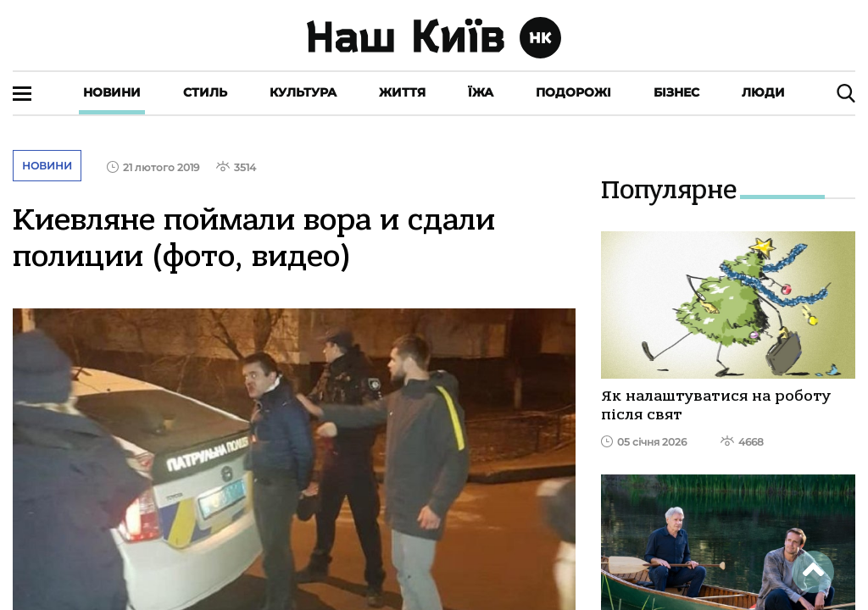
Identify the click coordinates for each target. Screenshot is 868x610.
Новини (112, 92)
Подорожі (573, 92)
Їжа (481, 92)
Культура (303, 92)
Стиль (205, 92)
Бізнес (676, 92)
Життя (402, 92)
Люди (763, 92)
